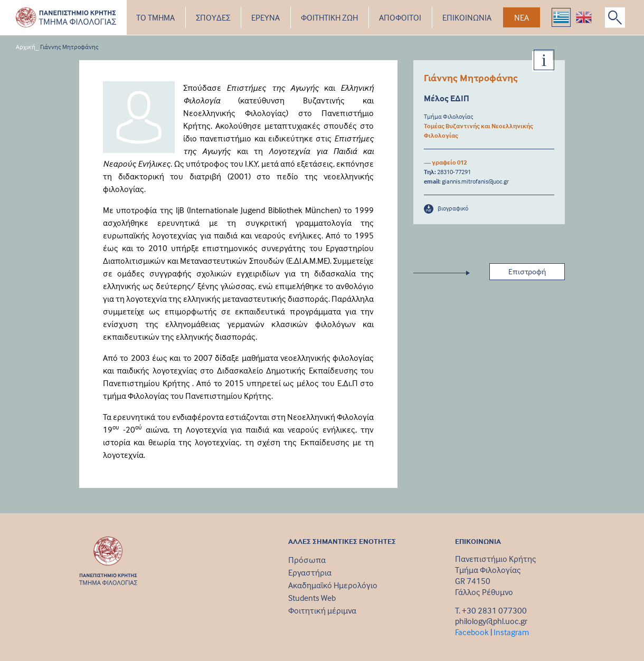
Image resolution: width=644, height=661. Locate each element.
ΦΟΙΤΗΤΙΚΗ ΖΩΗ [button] (329, 17)
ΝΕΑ (522, 17)
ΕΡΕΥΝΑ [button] (266, 17)
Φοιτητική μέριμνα (322, 610)
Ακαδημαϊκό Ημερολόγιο (333, 585)
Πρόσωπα (307, 560)
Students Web (312, 598)
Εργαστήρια (310, 572)
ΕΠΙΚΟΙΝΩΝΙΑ (467, 17)
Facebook (472, 632)
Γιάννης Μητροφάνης (69, 47)
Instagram (511, 632)
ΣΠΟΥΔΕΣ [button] (213, 17)
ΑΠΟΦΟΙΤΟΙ (400, 17)
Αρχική (26, 47)
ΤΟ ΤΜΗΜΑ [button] (155, 17)
